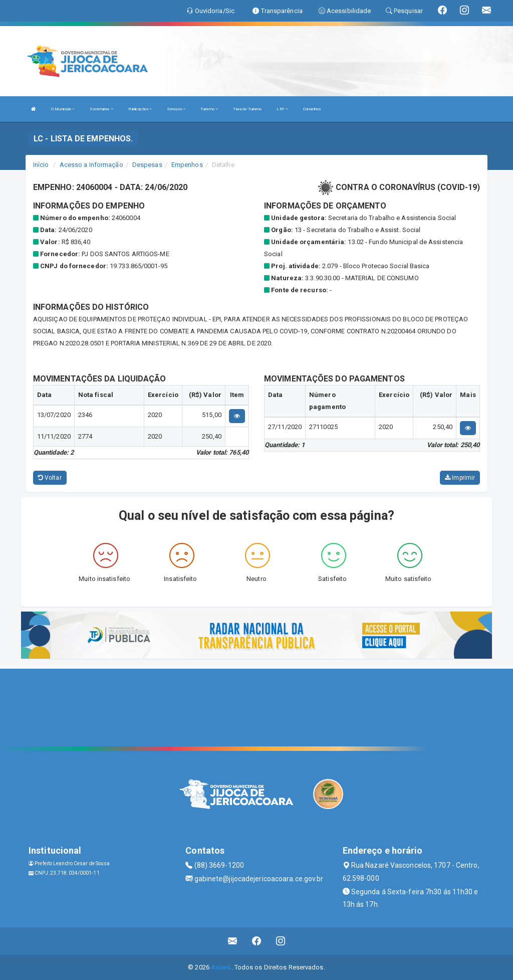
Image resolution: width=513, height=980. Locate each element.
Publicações (140, 109)
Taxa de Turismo (247, 109)
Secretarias (101, 109)
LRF (282, 109)
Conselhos (312, 109)
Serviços (176, 109)
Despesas (147, 165)
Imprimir (460, 478)
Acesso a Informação (91, 165)
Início (41, 165)
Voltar (50, 478)
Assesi (221, 967)
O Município (63, 109)
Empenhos (187, 165)
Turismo (209, 109)
